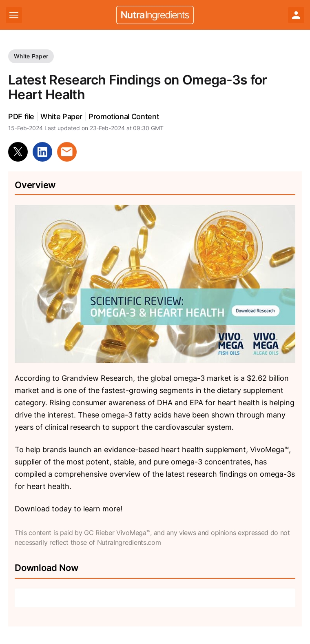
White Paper (31, 56)
